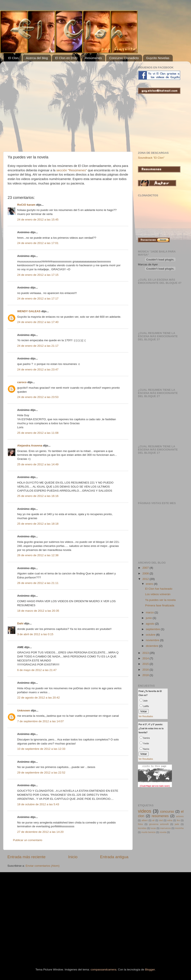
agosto (150, 624)
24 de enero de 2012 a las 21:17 (38, 346)
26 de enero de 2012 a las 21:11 (38, 583)
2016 (146, 670)
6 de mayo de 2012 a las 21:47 (37, 670)
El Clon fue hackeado (159, 589)
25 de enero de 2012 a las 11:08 (38, 433)
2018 (146, 675)
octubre (151, 635)
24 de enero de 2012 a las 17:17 (38, 299)
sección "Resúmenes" (72, 170)
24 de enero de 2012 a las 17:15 (38, 275)
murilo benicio (148, 832)
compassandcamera (104, 970)
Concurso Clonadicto (124, 58)
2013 (146, 653)
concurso (167, 811)
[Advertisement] (40, 104)
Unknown (24, 710)
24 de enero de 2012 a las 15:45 (38, 220)
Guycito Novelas (158, 58)
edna (170, 820)
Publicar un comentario (28, 840)
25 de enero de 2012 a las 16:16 (38, 496)
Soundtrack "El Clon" (151, 158)
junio (149, 618)
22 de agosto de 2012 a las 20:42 (38, 698)
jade (177, 824)
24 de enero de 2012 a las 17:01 (38, 243)
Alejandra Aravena (30, 446)
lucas (153, 828)
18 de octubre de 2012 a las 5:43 (38, 804)
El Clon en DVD (66, 58)
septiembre (153, 629)
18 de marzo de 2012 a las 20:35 (38, 611)
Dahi (20, 623)
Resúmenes (93, 58)
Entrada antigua (114, 857)
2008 (146, 573)
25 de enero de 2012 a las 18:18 (38, 524)
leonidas (142, 828)
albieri (145, 820)
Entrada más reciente (27, 857)
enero (150, 584)
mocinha (179, 828)
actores (180, 816)
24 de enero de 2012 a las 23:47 (38, 369)
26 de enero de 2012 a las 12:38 (38, 555)
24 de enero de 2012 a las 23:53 (38, 397)
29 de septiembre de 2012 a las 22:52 (41, 773)
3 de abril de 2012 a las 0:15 (35, 634)
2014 (146, 658)
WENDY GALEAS (29, 311)
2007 (146, 568)
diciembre (152, 646)
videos (145, 811)
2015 (146, 664)
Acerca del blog (37, 58)
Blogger (150, 970)
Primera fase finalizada (160, 605)
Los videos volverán (158, 594)
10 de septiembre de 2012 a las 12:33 (41, 749)
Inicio (73, 857)
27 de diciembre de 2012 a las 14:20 (40, 832)
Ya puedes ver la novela (160, 600)
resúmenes (160, 816)
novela (163, 832)
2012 (146, 579)
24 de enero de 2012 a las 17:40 (38, 322)
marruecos (165, 828)
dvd (161, 820)
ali (153, 820)
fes (178, 820)
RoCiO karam (26, 205)
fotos (140, 824)
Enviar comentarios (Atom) (43, 866)
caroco (22, 382)
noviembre (153, 640)
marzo (150, 612)
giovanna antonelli (159, 824)
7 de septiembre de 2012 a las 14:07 (40, 721)
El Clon (13, 58)
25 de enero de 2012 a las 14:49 (38, 464)
